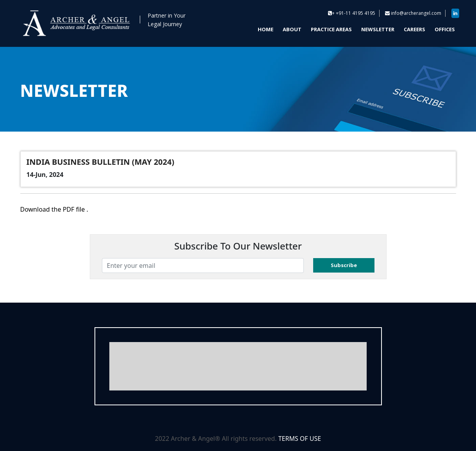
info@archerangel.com (416, 13)
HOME (266, 29)
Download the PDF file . (54, 209)
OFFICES (445, 29)
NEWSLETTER (378, 29)
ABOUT (292, 29)
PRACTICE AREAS (331, 29)
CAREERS (414, 29)
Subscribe (344, 265)
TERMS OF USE (300, 439)
